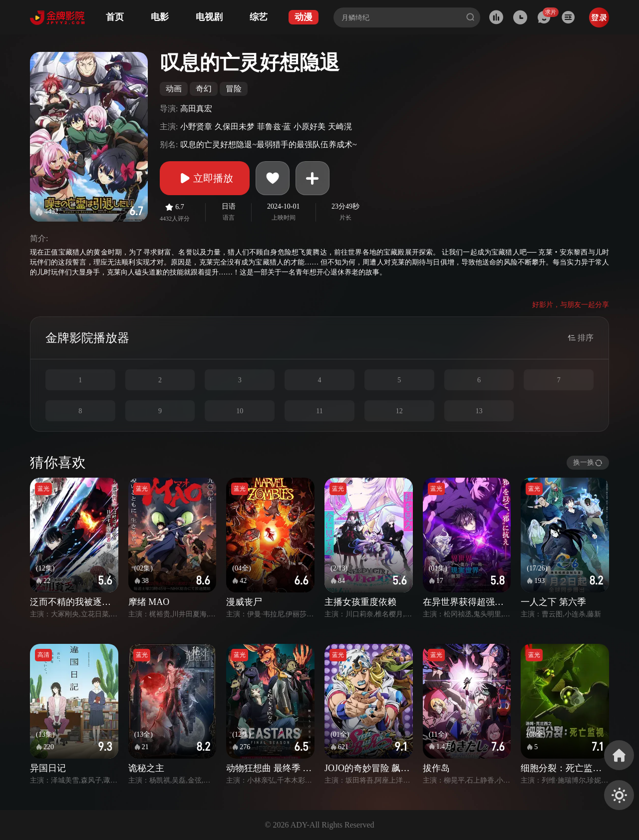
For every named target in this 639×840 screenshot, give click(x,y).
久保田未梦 (235, 127)
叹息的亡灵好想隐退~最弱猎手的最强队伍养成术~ (268, 144)
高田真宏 (196, 109)
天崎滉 (340, 127)
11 (319, 411)
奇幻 (204, 89)
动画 (174, 89)
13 (479, 411)
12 (399, 411)
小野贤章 (196, 127)
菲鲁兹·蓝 (274, 127)
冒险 (234, 89)
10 (240, 411)
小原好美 (310, 127)
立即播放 (205, 178)
